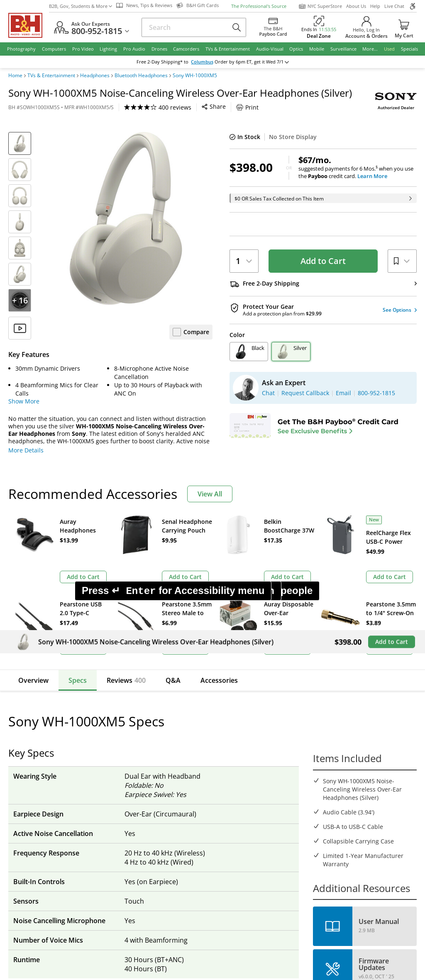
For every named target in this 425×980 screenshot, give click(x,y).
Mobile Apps (293, 865)
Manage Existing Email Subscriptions (80, 699)
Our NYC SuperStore (153, 750)
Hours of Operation (152, 762)
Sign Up (160, 678)
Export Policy (302, 891)
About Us (356, 6)
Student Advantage (247, 750)
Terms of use (217, 891)
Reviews (126, 598)
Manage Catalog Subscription (70, 762)
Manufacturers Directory (159, 797)
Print (247, 107)
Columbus (208, 62)
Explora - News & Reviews (256, 785)
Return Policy (47, 739)
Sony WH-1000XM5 (195, 76)
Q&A (173, 598)
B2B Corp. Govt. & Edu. (252, 762)
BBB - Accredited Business (50, 864)
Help (375, 6)
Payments (43, 773)
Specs (78, 598)
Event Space (238, 773)
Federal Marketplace (249, 739)
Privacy (260, 891)
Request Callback (371, 767)
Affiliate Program (148, 785)
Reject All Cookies (243, 946)
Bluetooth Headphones (141, 76)
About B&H (140, 739)
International (47, 785)
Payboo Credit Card (152, 773)
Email (43, 678)
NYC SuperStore (320, 6)
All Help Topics (50, 820)
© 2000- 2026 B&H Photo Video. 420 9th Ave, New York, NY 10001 (105, 894)
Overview (33, 598)
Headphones (95, 76)
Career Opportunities (155, 808)
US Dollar (374, 671)
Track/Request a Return (62, 750)
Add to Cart (323, 261)
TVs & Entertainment (51, 76)
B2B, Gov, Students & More (81, 6)
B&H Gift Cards (363, 826)
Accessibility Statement (366, 895)
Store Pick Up (360, 814)
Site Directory (48, 797)
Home (15, 76)
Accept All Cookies (178, 946)
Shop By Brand (50, 808)
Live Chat (394, 6)
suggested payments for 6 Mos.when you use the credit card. (358, 168)
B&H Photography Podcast (257, 797)
